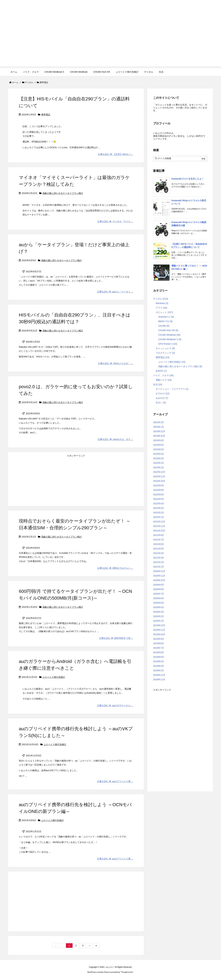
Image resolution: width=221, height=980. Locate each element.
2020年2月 (159, 616)
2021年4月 (159, 553)
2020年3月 (159, 612)
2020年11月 (159, 576)
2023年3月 (159, 458)
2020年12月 (159, 571)
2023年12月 (159, 431)
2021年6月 (159, 544)
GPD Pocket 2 (168, 344)
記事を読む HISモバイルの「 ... (116, 363)
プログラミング (165, 353)
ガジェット (164, 312)
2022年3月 (159, 508)
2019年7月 (159, 648)
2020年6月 (159, 598)
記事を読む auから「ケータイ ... (115, 292)
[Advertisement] (110, 44)
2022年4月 (159, 504)
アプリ (161, 308)
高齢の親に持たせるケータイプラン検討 (63, 193)
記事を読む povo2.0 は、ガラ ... (115, 439)
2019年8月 (159, 643)
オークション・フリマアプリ (172, 389)
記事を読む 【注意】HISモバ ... (116, 154)
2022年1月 (159, 517)
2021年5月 (159, 549)
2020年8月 (159, 589)
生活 (158, 384)
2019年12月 (159, 625)
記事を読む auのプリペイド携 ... (115, 781)
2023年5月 (159, 449)
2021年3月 (159, 558)
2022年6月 (159, 495)
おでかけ (163, 393)
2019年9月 (159, 639)
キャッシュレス (165, 348)
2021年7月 (159, 540)
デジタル (29, 82)
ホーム (15, 82)
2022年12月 (159, 472)
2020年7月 (159, 594)
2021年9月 (159, 535)
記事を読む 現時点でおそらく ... (115, 568)
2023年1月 (159, 467)
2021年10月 (159, 531)
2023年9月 (159, 440)
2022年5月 (159, 499)
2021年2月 (159, 562)
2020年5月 (159, 603)
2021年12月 (159, 522)
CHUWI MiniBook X (170, 339)
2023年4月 (159, 454)
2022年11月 (159, 476)
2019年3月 (159, 666)
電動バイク (164, 380)
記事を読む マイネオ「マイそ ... (115, 221)
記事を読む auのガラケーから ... (115, 705)
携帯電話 (46, 115)
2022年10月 (159, 481)
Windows (162, 303)
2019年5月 (159, 657)
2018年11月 (159, 679)
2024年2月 (159, 422)
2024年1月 (159, 427)
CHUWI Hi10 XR (168, 330)
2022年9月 (159, 485)
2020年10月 (159, 580)
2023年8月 (159, 445)
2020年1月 (159, 621)
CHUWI (164, 326)
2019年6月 (159, 652)
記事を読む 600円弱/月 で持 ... (116, 638)
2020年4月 (159, 607)
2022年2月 (159, 513)
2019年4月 (159, 661)
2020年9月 (159, 585)
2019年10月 (159, 634)
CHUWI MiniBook (169, 335)
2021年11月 (159, 526)
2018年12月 (159, 675)
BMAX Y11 (165, 321)
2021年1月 (159, 567)
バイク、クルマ (163, 375)
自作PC (161, 371)
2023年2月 (159, 463)
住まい (161, 403)
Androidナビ (166, 317)
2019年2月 (159, 670)
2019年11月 (159, 630)
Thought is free (127, 972)
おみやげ (162, 398)
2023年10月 (159, 436)
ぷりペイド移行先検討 (54, 677)
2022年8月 (159, 490)
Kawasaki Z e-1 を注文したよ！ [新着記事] (188, 179)
